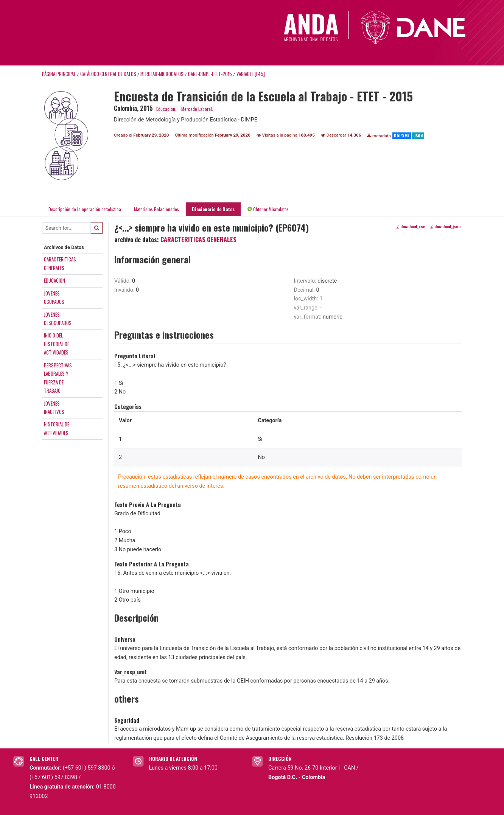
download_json (445, 226)
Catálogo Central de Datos (108, 74)
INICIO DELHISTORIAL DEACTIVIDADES (57, 344)
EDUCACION (54, 280)
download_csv (410, 226)
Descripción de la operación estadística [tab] (85, 209)
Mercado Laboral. (197, 109)
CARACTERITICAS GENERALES (198, 240)
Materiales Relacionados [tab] (156, 209)
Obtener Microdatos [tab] (268, 209)
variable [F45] (251, 74)
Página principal (59, 74)
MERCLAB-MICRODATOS (162, 74)
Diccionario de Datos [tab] (213, 209)
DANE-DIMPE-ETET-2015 (210, 74)
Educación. (166, 109)
